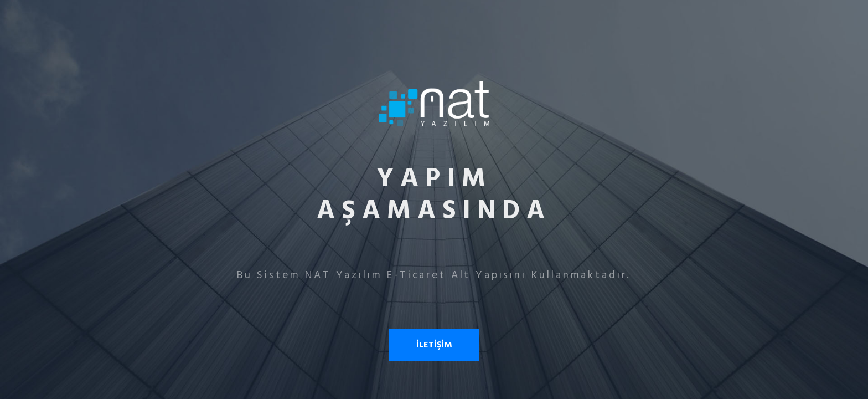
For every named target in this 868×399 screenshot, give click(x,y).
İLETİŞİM (434, 345)
